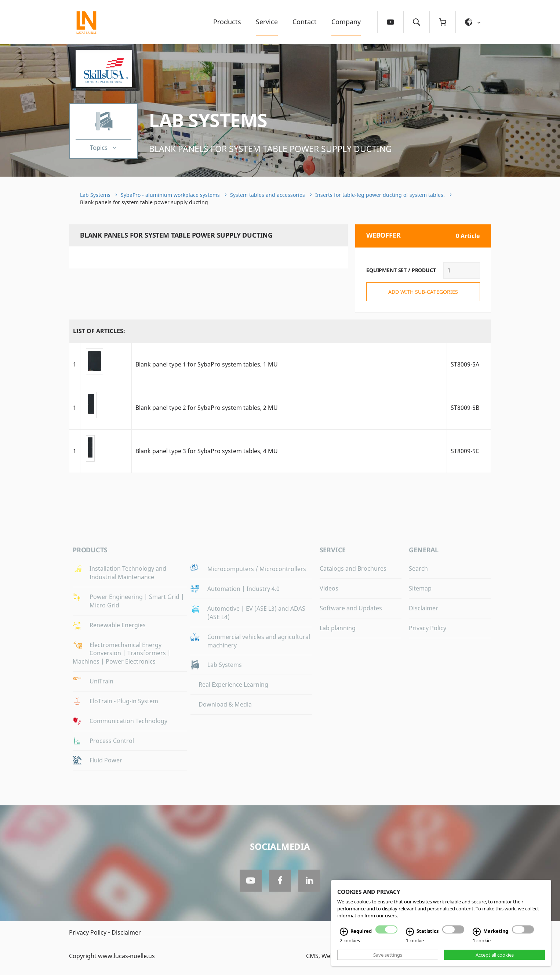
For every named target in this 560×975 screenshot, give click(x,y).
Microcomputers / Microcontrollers (257, 569)
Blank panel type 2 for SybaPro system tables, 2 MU (207, 408)
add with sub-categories (423, 292)
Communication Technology (128, 721)
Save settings (388, 955)
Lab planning (338, 628)
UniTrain (101, 681)
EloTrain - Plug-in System (124, 701)
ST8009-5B (465, 408)
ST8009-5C (465, 451)
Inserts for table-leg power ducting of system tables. (380, 195)
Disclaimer (423, 608)
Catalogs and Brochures (353, 568)
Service (267, 22)
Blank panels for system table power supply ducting (270, 149)
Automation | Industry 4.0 (243, 589)
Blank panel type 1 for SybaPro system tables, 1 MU (207, 364)
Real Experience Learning (233, 685)
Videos (329, 588)
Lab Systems (208, 120)
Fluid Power (106, 760)
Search (418, 568)
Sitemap (420, 588)
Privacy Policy (428, 628)
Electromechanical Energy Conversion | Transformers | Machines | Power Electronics (122, 653)
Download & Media (225, 704)
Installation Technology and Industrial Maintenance (128, 573)
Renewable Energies (118, 625)
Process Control (112, 741)
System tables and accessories (268, 195)
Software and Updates (351, 608)
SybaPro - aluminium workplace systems (170, 195)
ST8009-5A (465, 364)
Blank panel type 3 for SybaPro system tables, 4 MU (207, 451)
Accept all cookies (495, 955)
